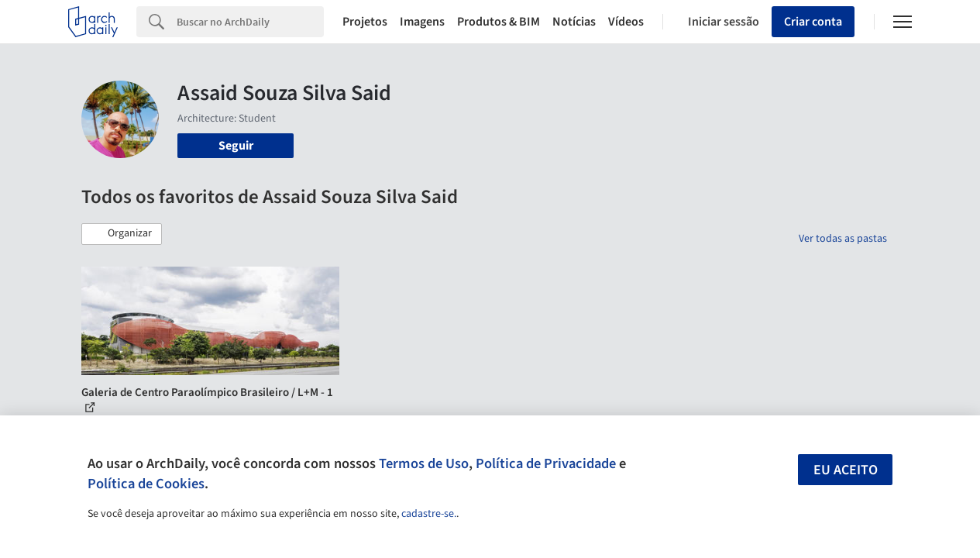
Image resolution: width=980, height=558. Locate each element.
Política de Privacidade (546, 463)
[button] (122, 234)
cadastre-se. (429, 514)
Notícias (574, 22)
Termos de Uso (424, 463)
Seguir (236, 146)
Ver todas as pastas (843, 239)
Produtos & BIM (499, 22)
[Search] (250, 22)
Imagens (422, 22)
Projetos (365, 22)
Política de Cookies (146, 484)
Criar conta (813, 22)
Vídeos (626, 22)
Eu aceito (846, 470)
